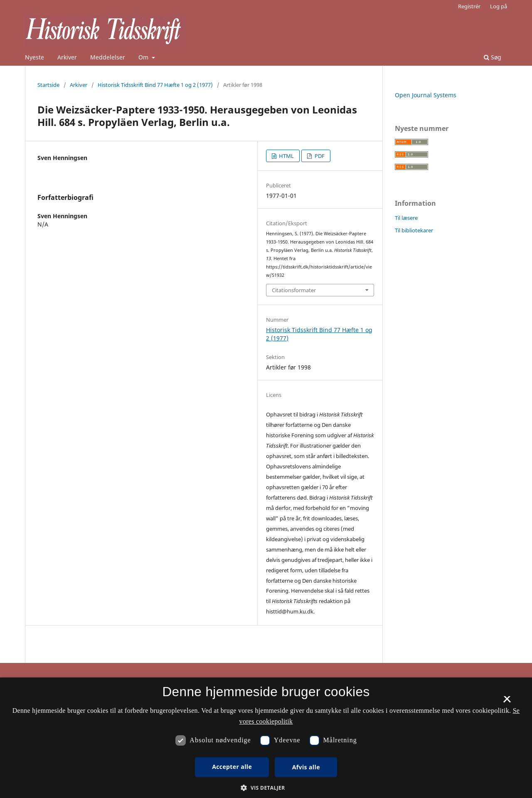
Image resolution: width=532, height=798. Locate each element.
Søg (493, 57)
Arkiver (67, 57)
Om (144, 57)
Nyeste (34, 57)
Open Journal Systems (426, 95)
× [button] (507, 702)
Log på (499, 6)
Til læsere (406, 218)
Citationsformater (294, 290)
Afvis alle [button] (306, 767)
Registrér (469, 6)
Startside (48, 85)
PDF (319, 156)
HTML (286, 156)
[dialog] (266, 738)
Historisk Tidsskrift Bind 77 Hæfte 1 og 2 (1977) (155, 85)
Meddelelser (108, 57)
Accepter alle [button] (232, 767)
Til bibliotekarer (414, 230)
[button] (266, 788)
